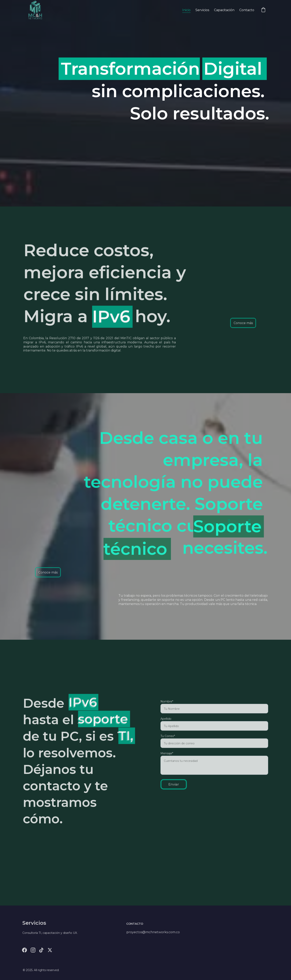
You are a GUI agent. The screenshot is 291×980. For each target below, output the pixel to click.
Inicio (186, 10)
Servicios (202, 10)
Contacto (247, 10)
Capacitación (224, 10)
